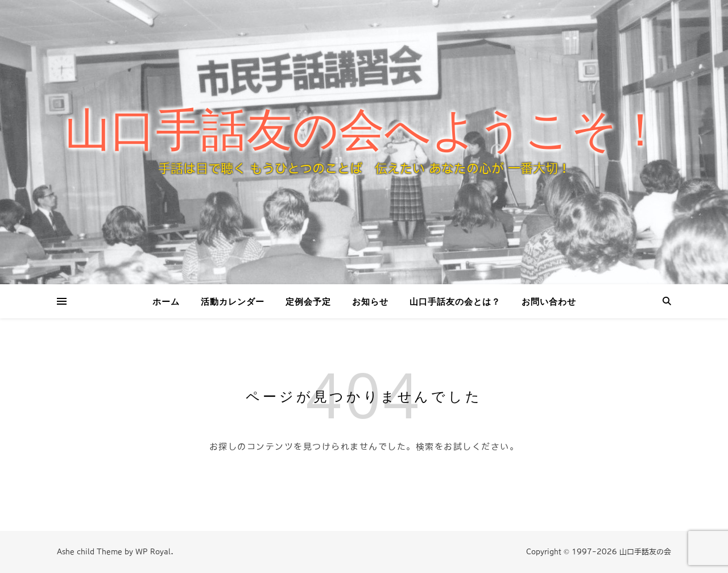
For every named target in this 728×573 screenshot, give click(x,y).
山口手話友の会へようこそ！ (364, 130)
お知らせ (370, 301)
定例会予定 (308, 301)
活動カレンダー (233, 301)
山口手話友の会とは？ (455, 301)
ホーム (166, 301)
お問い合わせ (549, 301)
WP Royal (153, 552)
